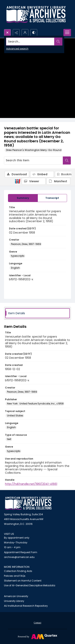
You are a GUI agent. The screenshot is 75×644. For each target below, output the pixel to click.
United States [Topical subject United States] (15, 416)
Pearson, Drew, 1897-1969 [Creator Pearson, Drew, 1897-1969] (26, 244)
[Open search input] (7, 33)
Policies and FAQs (15, 576)
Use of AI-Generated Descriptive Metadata (30, 585)
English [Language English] (15, 268)
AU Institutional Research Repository (26, 606)
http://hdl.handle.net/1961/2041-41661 (31, 484)
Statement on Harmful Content (23, 581)
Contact (37, 623)
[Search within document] (67, 161)
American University (16, 596)
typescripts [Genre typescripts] (18, 256)
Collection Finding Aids (18, 571)
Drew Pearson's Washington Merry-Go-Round (34, 150)
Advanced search (17, 49)
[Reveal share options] (16, 33)
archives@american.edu (19, 557)
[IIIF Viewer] (34, 181)
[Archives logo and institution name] (36, 15)
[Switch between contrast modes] (34, 33)
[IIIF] (18, 181)
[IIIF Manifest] (58, 181)
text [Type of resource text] (9, 439)
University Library (14, 601)
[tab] (23, 198)
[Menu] (67, 33)
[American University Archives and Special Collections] (28, 503)
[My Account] (25, 33)
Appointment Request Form (21, 552)
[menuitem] (37, 622)
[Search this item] (33, 161)
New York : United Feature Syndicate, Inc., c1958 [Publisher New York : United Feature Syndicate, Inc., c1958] (35, 404)
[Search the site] (30, 42)
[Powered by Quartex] (37, 636)
